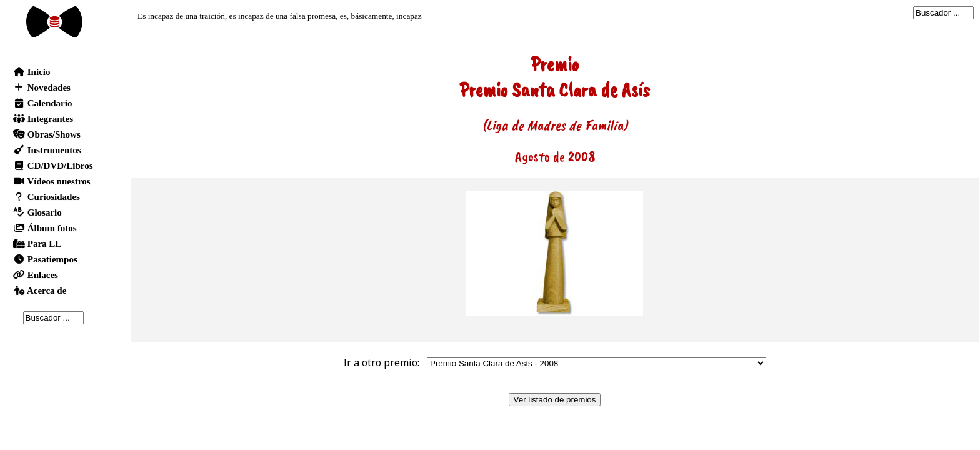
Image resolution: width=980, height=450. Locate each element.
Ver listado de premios (555, 400)
